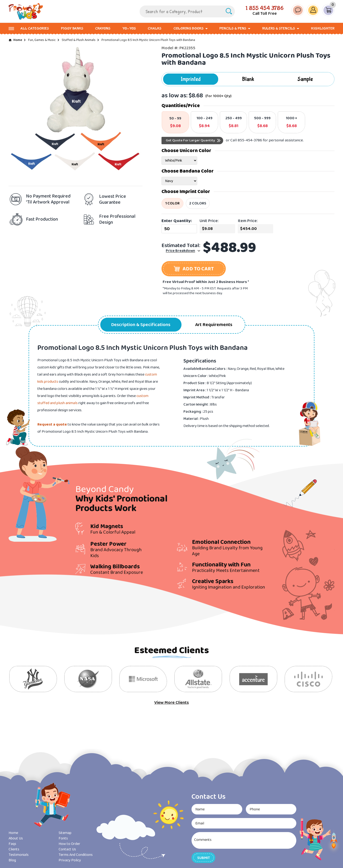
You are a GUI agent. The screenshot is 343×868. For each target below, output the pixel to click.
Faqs (12, 844)
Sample (305, 79)
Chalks (155, 28)
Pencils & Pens (233, 28)
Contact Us (67, 849)
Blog (12, 860)
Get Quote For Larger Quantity (190, 140)
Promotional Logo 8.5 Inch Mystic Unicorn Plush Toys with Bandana (148, 40)
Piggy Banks (72, 28)
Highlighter (323, 28)
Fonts (63, 838)
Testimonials (19, 855)
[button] (194, 269)
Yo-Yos (129, 28)
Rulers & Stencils (279, 28)
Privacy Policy (70, 860)
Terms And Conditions (76, 855)
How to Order (69, 844)
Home (18, 40)
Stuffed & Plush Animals (79, 40)
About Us (16, 838)
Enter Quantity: (177, 221)
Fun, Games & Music (42, 40)
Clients (14, 849)
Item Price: (248, 221)
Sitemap (65, 833)
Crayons (103, 28)
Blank (248, 79)
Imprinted (191, 79)
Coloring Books (189, 28)
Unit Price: (209, 221)
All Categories (35, 28)
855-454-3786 (250, 140)
